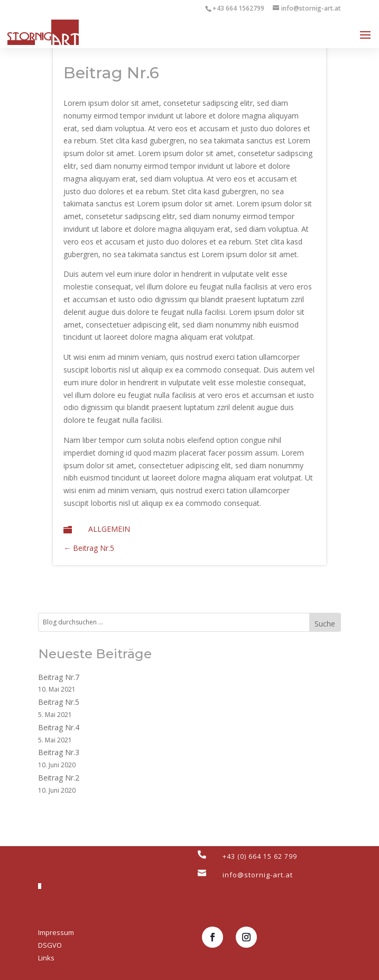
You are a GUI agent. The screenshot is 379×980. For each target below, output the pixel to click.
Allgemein (109, 529)
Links (46, 958)
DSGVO (50, 945)
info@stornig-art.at (258, 875)
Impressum (56, 932)
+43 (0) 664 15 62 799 (260, 856)
